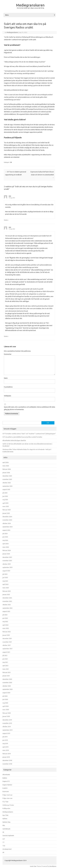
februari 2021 (7, 672)
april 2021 (5, 666)
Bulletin (5, 778)
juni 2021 (5, 659)
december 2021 (7, 638)
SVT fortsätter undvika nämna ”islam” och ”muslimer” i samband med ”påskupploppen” (29, 434)
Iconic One (33, 866)
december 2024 (7, 517)
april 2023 (5, 584)
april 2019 (5, 747)
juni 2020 (5, 699)
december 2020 (7, 679)
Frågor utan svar (7, 798)
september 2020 (7, 689)
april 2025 (5, 503)
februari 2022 (7, 632)
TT (3, 842)
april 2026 (5, 462)
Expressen (6, 791)
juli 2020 (5, 696)
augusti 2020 (6, 693)
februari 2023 (7, 591)
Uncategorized (7, 849)
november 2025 (7, 479)
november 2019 (7, 723)
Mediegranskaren (30, 5)
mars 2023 (6, 588)
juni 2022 (5, 618)
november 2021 (7, 642)
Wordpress (53, 866)
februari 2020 (7, 713)
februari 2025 (7, 510)
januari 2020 (6, 716)
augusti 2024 (6, 530)
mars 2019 (6, 750)
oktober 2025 (7, 483)
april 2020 (5, 706)
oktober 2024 (7, 523)
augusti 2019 (6, 733)
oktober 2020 (7, 686)
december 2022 (7, 598)
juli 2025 (5, 493)
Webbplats (8, 396)
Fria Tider (5, 802)
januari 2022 (6, 635)
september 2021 (7, 649)
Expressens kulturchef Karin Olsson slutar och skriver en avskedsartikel (42, 175)
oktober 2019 (7, 727)
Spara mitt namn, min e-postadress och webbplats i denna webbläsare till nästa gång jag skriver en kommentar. (29, 408)
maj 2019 (5, 743)
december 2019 (7, 720)
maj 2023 (5, 581)
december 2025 (7, 476)
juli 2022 (5, 615)
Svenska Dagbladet (8, 835)
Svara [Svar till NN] (6, 220)
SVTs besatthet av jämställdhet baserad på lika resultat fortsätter (22, 437)
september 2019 (7, 730)
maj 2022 (5, 622)
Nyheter (5, 819)
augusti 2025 (6, 489)
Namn (6, 378)
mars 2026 (6, 466)
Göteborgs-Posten (8, 805)
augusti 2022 (6, 611)
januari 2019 (6, 757)
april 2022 (5, 625)
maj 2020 (5, 703)
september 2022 (7, 608)
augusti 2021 (6, 652)
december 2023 (7, 557)
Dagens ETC (6, 781)
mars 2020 (6, 710)
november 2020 (7, 683)
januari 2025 (6, 513)
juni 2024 (5, 537)
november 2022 (7, 601)
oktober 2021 (7, 645)
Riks (4, 825)
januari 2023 (6, 594)
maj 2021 (5, 662)
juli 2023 (5, 574)
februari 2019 (7, 754)
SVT (4, 839)
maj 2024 (5, 540)
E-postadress (8, 387)
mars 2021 (6, 669)
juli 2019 (5, 737)
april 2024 (5, 544)
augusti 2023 (6, 571)
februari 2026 (7, 469)
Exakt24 (5, 788)
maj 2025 (5, 500)
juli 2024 (5, 533)
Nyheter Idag (6, 822)
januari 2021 (6, 676)
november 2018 (7, 764)
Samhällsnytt (6, 829)
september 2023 (7, 567)
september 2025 (7, 486)
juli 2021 (5, 655)
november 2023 (7, 561)
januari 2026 (6, 473)
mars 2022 (6, 628)
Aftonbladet (6, 775)
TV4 (4, 846)
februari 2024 (7, 550)
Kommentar (8, 354)
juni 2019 (5, 740)
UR (3, 852)
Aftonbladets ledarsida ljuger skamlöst (14, 440)
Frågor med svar (7, 795)
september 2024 (7, 527)
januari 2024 (6, 554)
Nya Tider (5, 815)
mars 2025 (6, 506)
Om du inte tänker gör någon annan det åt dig (30, 8)
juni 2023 (5, 578)
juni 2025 (5, 496)
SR (11, 162)
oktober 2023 (7, 564)
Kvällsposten (6, 808)
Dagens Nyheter (7, 785)
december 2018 (7, 760)
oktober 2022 (7, 605)
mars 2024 (6, 547)
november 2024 (7, 520)
